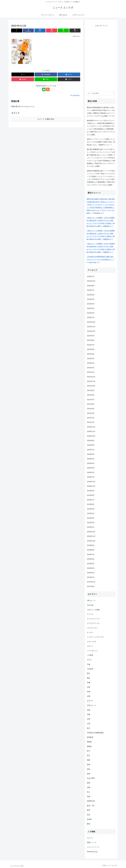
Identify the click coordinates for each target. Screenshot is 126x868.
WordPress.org (92, 852)
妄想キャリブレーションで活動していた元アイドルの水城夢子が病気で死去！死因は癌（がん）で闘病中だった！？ (101, 142)
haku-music (93, 262)
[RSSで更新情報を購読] (48, 89)
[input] (101, 93)
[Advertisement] (101, 59)
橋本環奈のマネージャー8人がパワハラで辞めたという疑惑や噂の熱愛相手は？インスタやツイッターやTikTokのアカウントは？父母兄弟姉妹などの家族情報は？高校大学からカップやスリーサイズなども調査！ (101, 128)
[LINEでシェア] (63, 30)
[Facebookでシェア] (28, 30)
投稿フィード (92, 843)
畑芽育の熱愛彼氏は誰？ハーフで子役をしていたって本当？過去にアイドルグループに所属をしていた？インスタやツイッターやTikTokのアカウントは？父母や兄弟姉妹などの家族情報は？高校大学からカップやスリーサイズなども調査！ (101, 178)
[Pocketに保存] (52, 30)
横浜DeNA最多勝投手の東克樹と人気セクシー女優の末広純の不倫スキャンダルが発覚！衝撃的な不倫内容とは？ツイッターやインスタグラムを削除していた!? (101, 112)
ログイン (90, 838)
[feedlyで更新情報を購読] (44, 89)
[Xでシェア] (17, 30)
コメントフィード (93, 847)
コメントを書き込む (46, 119)
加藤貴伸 (106, 226)
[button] (75, 30)
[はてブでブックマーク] (40, 30)
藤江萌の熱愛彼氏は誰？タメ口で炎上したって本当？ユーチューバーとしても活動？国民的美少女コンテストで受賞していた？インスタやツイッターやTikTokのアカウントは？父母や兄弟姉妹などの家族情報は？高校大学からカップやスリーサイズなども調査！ (101, 158)
